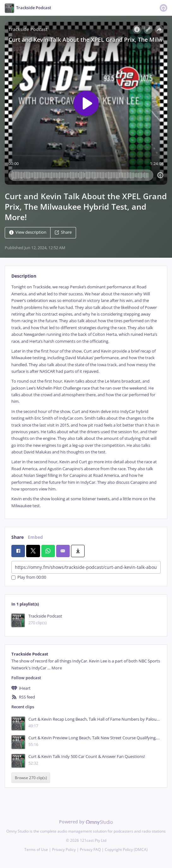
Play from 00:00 (29, 578)
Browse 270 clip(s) (31, 778)
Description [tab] (24, 276)
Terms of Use (36, 850)
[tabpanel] (86, 396)
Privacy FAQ (90, 850)
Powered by (86, 822)
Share (63, 233)
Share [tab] (18, 537)
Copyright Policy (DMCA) (126, 850)
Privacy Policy (64, 850)
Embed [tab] (35, 537)
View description (28, 233)
